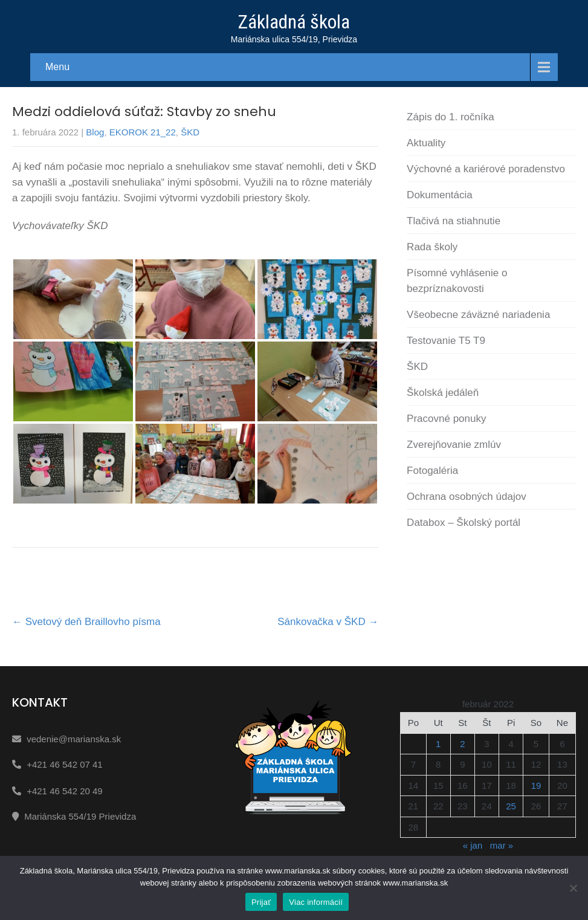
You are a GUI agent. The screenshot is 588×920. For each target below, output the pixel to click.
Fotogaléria (432, 471)
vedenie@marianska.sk (74, 739)
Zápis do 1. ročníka (451, 117)
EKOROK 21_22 (143, 132)
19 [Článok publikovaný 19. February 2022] (536, 786)
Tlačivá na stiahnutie (454, 221)
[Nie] (573, 888)
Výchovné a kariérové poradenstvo (486, 169)
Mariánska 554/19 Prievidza (80, 816)
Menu (57, 67)
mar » (502, 845)
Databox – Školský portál (464, 523)
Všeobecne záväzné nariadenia (478, 315)
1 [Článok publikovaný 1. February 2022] (438, 744)
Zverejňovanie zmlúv (454, 445)
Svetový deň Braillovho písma (86, 622)
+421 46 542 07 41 (65, 764)
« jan (473, 845)
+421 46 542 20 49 (65, 791)
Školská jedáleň (443, 393)
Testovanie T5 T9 (446, 341)
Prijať (261, 902)
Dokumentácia (440, 195)
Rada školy (432, 247)
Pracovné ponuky (446, 419)
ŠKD (190, 132)
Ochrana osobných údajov (467, 497)
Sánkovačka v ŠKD (328, 622)
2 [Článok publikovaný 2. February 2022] (462, 744)
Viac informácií (316, 902)
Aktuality (426, 143)
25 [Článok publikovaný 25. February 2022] (511, 806)
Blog (95, 132)
